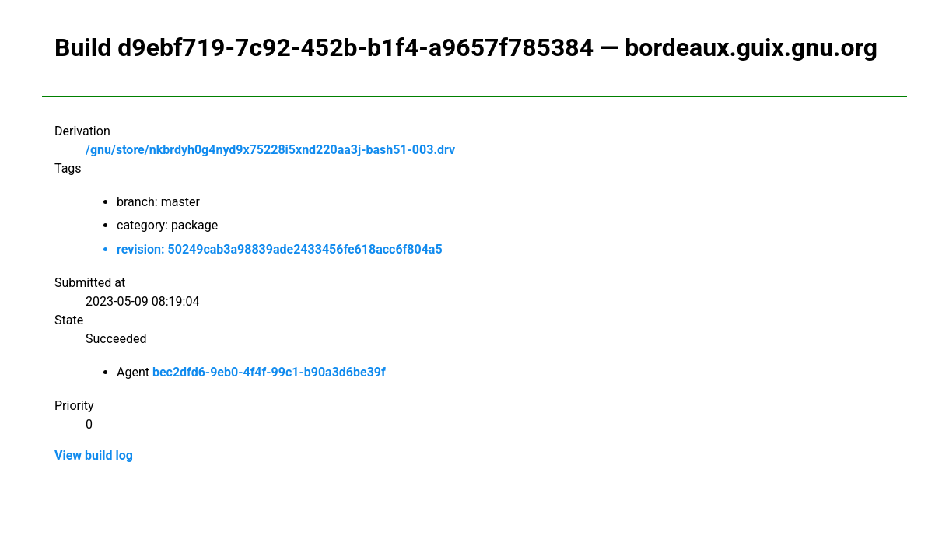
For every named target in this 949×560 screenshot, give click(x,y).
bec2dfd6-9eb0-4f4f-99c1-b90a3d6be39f (269, 372)
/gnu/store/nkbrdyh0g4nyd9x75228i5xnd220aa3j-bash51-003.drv (270, 150)
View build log (94, 455)
